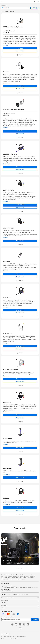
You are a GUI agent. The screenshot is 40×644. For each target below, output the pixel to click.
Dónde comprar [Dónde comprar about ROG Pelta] (20, 86)
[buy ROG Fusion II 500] (8, 190)
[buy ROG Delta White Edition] (10, 370)
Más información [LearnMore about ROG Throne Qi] (20, 448)
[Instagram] (12, 624)
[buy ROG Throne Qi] (7, 438)
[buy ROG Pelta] (6, 72)
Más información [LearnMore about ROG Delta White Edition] (20, 382)
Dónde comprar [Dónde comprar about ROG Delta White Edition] (20, 379)
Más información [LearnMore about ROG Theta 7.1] (20, 418)
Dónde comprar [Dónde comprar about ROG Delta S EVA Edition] (20, 167)
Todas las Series (25, 595)
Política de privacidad (14, 639)
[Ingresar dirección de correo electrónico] (16, 620)
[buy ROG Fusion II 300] (8, 228)
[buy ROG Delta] (6, 498)
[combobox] (15, 8)
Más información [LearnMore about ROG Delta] (20, 510)
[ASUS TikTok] (28, 624)
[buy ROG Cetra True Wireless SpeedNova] (14, 109)
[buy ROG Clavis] (6, 261)
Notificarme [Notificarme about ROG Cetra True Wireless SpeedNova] (20, 131)
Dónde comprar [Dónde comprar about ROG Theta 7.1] (20, 415)
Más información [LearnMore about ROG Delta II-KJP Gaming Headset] (20, 51)
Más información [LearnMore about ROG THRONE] (20, 478)
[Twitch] (20, 628)
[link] (20, 2)
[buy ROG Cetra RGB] (8, 334)
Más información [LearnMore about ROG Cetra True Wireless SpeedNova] (20, 134)
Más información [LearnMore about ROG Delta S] (20, 313)
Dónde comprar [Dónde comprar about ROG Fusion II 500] (20, 205)
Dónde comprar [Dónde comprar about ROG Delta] (20, 507)
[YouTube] (16, 624)
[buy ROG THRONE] (7, 468)
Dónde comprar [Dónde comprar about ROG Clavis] (20, 274)
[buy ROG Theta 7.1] (7, 402)
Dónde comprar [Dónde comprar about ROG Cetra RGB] (20, 346)
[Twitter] (24, 624)
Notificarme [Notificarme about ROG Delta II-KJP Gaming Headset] (20, 48)
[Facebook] (20, 624)
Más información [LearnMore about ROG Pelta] (20, 89)
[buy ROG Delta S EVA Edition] (10, 154)
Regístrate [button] (35, 620)
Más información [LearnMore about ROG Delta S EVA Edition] (20, 170)
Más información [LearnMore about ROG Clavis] (20, 277)
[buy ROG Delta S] (7, 297)
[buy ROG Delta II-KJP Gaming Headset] (13, 27)
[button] (2, 2)
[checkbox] (20, 55)
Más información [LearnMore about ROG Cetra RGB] (20, 349)
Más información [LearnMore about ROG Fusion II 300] (20, 241)
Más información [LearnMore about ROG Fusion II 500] (20, 207)
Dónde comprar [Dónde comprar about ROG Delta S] (20, 310)
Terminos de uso (5, 639)
